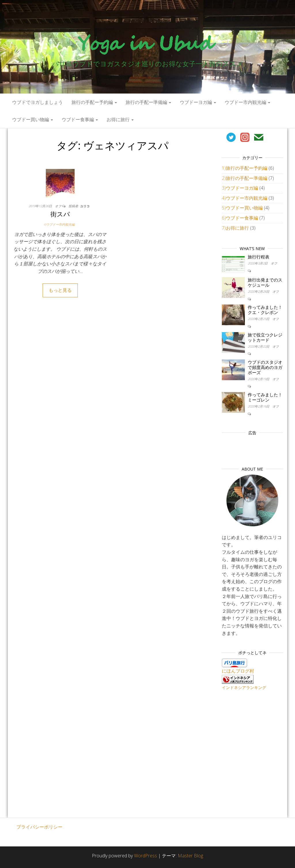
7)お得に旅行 (235, 228)
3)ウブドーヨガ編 (240, 188)
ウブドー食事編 (80, 119)
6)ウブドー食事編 (240, 218)
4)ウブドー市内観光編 (59, 224)
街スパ (60, 214)
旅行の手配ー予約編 (94, 102)
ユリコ (85, 206)
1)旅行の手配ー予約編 (245, 168)
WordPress (145, 856)
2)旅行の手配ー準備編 (245, 178)
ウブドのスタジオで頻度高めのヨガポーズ (265, 367)
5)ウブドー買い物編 (242, 208)
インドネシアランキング (244, 687)
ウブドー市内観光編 (247, 102)
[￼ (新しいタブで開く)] (231, 137)
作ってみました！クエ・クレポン (265, 310)
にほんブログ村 (238, 671)
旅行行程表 (259, 257)
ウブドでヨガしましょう (37, 102)
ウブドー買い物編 (33, 119)
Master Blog (190, 856)
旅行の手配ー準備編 (148, 102)
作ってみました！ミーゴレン (265, 397)
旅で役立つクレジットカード (265, 337)
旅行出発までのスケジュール (265, 282)
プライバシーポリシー (39, 827)
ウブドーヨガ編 (198, 102)
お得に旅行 (120, 119)
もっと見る (60, 290)
